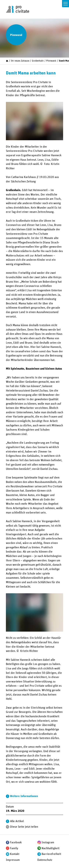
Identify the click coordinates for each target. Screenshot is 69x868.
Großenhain (38, 61)
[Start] (7, 61)
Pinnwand (51, 61)
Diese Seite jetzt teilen (24, 827)
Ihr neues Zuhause (20, 61)
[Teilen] (8, 827)
